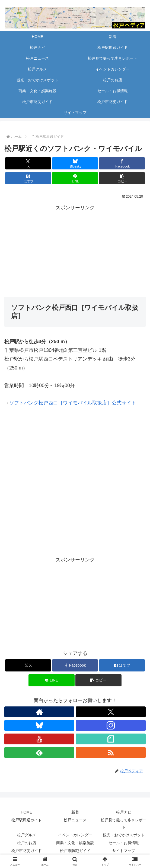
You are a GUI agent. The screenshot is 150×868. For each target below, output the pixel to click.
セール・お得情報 (124, 843)
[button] (122, 178)
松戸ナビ (124, 812)
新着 (75, 812)
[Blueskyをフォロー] (39, 725)
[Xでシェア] (28, 163)
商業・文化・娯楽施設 (75, 843)
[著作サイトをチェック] (39, 712)
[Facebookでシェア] (122, 163)
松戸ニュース (75, 820)
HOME (27, 812)
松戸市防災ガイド (27, 851)
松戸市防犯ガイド (75, 851)
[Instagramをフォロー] (111, 725)
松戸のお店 (27, 843)
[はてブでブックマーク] (28, 178)
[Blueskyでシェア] (75, 163)
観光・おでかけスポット (124, 835)
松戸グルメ (27, 835)
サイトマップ (124, 851)
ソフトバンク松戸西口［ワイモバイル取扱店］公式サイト (73, 403)
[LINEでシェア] (75, 178)
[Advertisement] (75, 250)
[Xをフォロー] (111, 712)
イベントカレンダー (75, 835)
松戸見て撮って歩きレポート (124, 823)
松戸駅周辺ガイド (27, 820)
